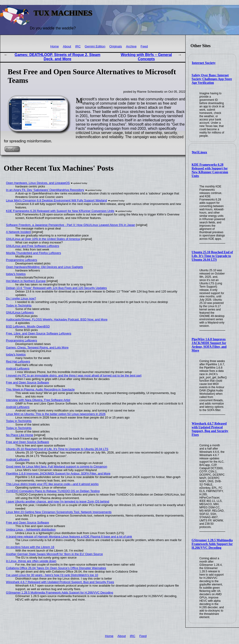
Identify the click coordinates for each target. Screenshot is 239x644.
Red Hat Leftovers (18, 361)
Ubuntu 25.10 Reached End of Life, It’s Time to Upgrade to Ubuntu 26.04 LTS (212, 256)
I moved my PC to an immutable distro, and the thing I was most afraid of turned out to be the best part (74, 375)
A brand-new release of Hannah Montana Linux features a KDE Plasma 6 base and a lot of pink (69, 537)
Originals (116, 46)
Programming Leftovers (22, 260)
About (67, 46)
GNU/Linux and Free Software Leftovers (33, 246)
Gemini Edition (95, 46)
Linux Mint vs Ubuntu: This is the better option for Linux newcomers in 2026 (56, 414)
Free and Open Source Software (28, 382)
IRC (78, 46)
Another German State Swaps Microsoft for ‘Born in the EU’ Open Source (54, 554)
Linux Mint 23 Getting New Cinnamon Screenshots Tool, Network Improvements (59, 512)
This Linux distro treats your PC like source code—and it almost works (52, 484)
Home (54, 46)
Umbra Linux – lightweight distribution (31, 530)
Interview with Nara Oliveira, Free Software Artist (38, 400)
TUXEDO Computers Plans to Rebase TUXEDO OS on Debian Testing (53, 491)
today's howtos (16, 274)
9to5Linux (200, 152)
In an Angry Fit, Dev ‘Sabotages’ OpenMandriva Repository (45, 190)
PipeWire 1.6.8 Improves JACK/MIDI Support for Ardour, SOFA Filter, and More (209, 345)
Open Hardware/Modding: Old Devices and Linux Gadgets (45, 267)
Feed (144, 46)
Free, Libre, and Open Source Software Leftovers (39, 333)
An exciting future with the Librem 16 (30, 547)
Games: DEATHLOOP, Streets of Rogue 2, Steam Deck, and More (57, 57)
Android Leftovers (18, 368)
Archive (131, 46)
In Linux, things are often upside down (31, 561)
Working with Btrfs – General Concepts (146, 57)
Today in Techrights (19, 305)
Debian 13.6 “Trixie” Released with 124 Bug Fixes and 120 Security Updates (56, 288)
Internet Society (204, 63)
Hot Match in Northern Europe (26, 281)
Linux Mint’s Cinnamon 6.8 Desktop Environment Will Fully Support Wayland (56, 200)
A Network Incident (19, 232)
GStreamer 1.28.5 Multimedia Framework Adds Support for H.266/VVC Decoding (212, 544)
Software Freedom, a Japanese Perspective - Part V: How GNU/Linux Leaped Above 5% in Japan (71, 225)
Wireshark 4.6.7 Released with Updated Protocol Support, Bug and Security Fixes (210, 429)
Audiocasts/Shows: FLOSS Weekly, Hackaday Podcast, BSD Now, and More (57, 319)
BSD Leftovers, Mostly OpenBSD (28, 326)
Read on (12, 149)
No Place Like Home (20, 435)
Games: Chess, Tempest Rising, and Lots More (37, 347)
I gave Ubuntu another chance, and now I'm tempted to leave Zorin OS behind (58, 501)
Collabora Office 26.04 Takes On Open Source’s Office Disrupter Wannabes (56, 568)
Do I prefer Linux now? (21, 298)
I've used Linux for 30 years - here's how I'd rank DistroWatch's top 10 (52, 575)
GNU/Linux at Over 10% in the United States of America (43, 239)
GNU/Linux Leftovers (20, 312)
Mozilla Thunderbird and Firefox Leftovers (34, 253)
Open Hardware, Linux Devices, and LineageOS (38, 183)
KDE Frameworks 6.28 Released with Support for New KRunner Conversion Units (210, 170)
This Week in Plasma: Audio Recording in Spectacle (40, 389)
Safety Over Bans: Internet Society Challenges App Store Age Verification (212, 79)
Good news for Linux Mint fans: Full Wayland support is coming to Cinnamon (57, 466)
